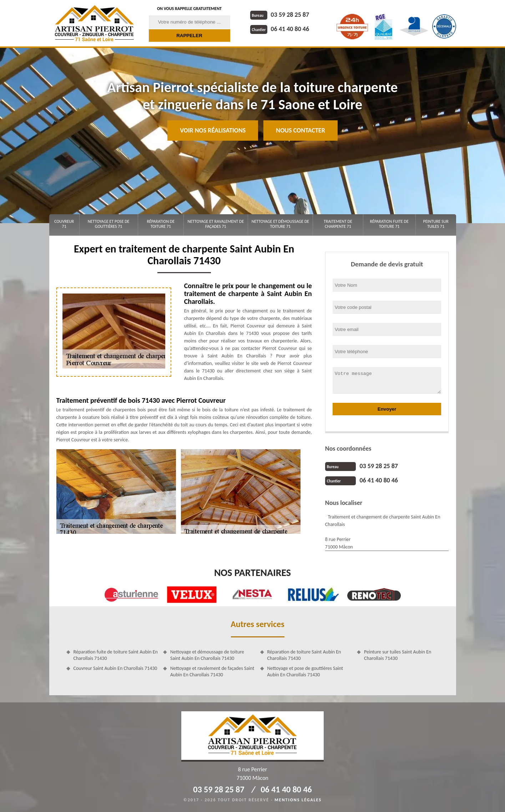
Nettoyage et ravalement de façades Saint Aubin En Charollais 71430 (212, 671)
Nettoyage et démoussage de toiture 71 (280, 224)
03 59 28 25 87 (280, 15)
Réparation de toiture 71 (161, 224)
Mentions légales (298, 800)
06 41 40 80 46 (280, 29)
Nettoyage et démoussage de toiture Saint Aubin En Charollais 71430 (207, 655)
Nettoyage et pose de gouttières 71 (109, 224)
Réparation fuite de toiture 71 (389, 224)
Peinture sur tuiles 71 (436, 224)
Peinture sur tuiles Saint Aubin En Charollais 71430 (398, 655)
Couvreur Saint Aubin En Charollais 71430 (115, 668)
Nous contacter (300, 130)
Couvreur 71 (64, 224)
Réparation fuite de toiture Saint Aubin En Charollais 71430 (116, 655)
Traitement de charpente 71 (338, 224)
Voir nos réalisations (213, 130)
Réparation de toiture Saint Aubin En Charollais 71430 (304, 655)
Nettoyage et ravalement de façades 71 (216, 224)
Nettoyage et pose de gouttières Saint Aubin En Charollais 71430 (305, 671)
